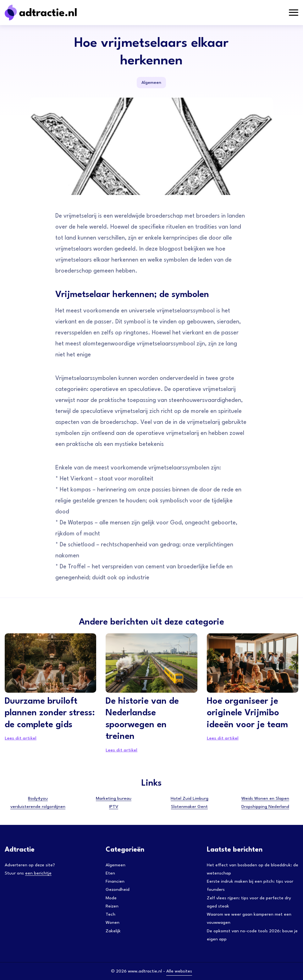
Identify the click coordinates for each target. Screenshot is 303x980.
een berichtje (38, 873)
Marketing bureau (114, 799)
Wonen (113, 923)
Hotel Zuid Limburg (190, 799)
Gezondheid (118, 890)
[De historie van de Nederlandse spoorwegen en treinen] (151, 663)
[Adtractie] (52, 13)
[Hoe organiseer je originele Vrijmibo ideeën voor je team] (253, 663)
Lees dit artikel (21, 738)
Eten (110, 873)
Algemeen (151, 83)
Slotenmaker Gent (189, 807)
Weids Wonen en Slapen (265, 799)
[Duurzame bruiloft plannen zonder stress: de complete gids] (50, 663)
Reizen (112, 906)
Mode (111, 898)
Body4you (38, 799)
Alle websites (179, 971)
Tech (110, 914)
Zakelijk (113, 931)
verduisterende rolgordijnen (38, 807)
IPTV (114, 807)
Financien (115, 881)
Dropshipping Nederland (265, 807)
